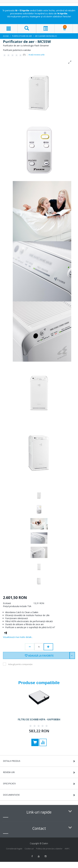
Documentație (11, 795)
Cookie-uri (29, 849)
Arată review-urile (37, 55)
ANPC (67, 849)
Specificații (9, 784)
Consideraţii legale (14, 849)
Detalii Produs (12, 761)
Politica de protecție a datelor (49, 849)
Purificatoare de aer (22, 36)
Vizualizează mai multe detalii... (18, 637)
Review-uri (9, 772)
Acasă (6, 36)
